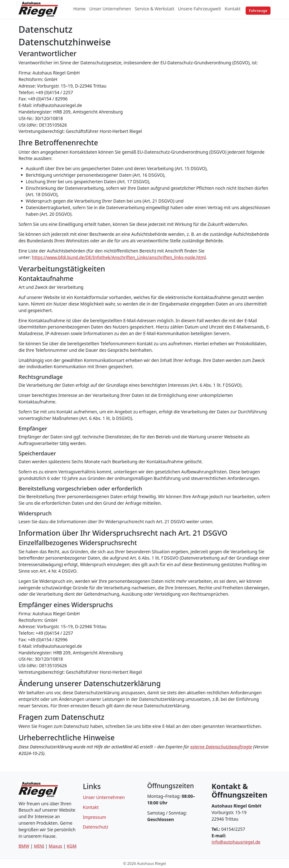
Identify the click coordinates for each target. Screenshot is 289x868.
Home (80, 9)
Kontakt (233, 9)
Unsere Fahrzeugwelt (199, 9)
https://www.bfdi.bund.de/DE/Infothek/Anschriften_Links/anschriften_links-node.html (119, 257)
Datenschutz (96, 827)
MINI (39, 846)
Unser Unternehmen (110, 9)
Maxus (55, 846)
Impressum (94, 817)
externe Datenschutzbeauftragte (221, 747)
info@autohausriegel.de (236, 842)
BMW (24, 846)
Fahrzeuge (258, 9)
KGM (72, 846)
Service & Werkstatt (155, 9)
